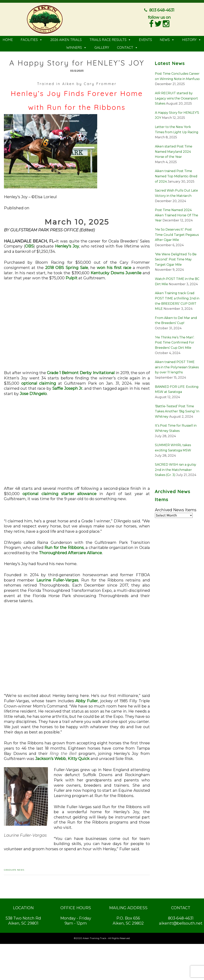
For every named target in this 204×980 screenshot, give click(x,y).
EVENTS (145, 40)
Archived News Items (176, 510)
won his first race (114, 268)
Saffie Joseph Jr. (68, 388)
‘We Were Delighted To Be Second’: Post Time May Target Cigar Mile (176, 259)
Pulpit (71, 278)
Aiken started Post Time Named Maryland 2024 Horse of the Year (174, 152)
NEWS (167, 40)
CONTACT (127, 47)
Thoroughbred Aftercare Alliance (70, 553)
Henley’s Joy (67, 246)
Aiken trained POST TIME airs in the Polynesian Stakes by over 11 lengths (177, 367)
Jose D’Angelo (33, 394)
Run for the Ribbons (64, 548)
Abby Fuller (87, 701)
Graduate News (14, 870)
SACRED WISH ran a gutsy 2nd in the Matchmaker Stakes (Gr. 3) (176, 470)
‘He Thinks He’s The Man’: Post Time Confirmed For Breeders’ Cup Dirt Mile (175, 343)
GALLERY (102, 47)
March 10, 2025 (77, 222)
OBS (29, 246)
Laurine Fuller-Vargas (57, 580)
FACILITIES (32, 40)
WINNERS (76, 47)
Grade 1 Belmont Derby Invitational (81, 373)
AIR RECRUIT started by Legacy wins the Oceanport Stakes (176, 98)
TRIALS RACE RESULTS (110, 40)
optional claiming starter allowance (59, 494)
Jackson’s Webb (51, 759)
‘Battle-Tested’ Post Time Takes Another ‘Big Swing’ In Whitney (177, 411)
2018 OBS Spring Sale (67, 268)
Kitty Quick (79, 759)
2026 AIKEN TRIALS (66, 40)
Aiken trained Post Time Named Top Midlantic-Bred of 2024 (176, 176)
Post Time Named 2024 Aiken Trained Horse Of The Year (177, 215)
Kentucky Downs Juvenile (116, 273)
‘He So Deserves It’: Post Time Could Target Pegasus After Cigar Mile (177, 235)
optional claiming (39, 383)
